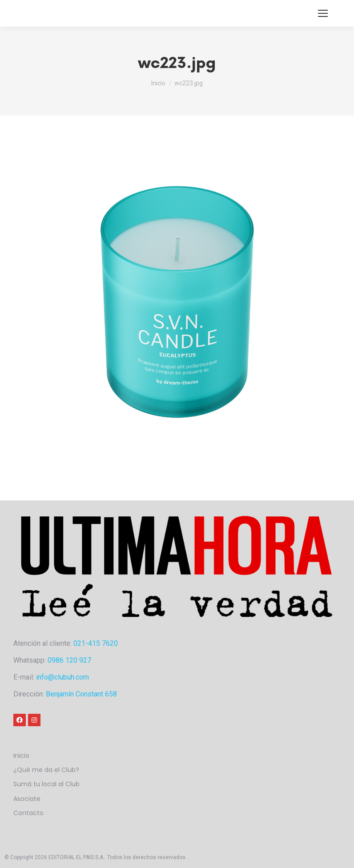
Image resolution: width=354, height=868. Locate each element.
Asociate (27, 799)
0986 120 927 (69, 660)
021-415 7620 (96, 643)
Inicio (21, 756)
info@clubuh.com (62, 677)
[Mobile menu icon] (323, 13)
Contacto (28, 813)
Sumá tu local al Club (46, 784)
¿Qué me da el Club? (46, 770)
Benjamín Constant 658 (81, 694)
